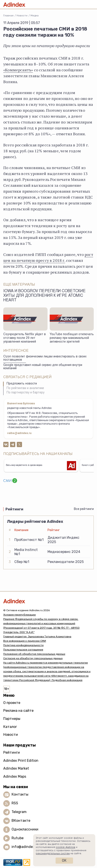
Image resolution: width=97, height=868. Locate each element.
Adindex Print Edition (21, 761)
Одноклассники (25, 829)
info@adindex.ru (25, 847)
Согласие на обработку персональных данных (33, 658)
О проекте (12, 703)
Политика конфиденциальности (23, 645)
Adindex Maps (15, 776)
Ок (64, 860)
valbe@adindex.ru (19, 433)
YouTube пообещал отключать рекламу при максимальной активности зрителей (72, 338)
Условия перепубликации (20, 615)
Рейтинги (12, 752)
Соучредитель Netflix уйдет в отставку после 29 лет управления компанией (25, 338)
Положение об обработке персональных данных (34, 654)
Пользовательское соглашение (23, 650)
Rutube (18, 838)
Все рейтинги (84, 509)
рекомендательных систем (53, 853)
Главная (8, 15)
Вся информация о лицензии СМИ (25, 641)
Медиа (35, 15)
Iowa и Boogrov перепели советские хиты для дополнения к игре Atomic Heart (44, 296)
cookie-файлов (66, 847)
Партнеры (12, 719)
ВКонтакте (21, 821)
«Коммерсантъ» (18, 70)
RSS (15, 803)
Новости (22, 15)
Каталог (10, 727)
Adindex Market (16, 768)
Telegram (19, 812)
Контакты (20, 795)
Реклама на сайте (18, 711)
